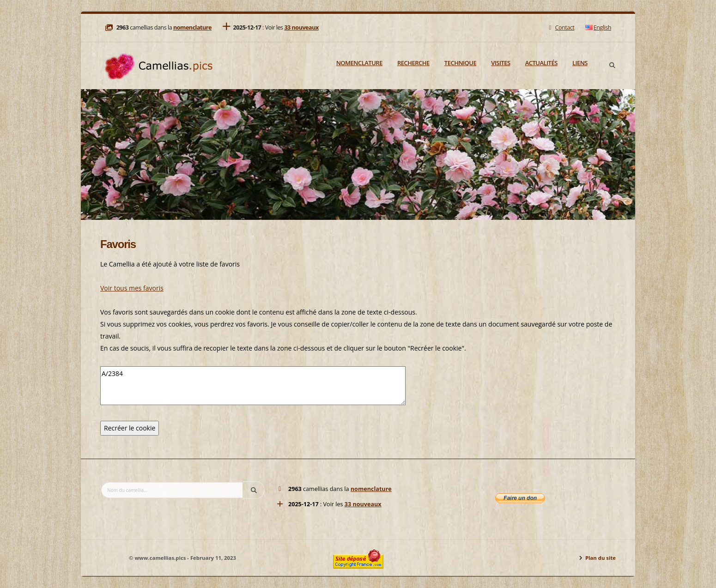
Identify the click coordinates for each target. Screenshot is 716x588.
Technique (460, 63)
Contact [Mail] (561, 27)
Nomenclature (359, 63)
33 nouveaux (301, 27)
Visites (501, 63)
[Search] (612, 66)
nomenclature (192, 27)
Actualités (541, 63)
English (598, 27)
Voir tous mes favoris (132, 288)
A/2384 (253, 386)
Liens (580, 63)
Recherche (413, 63)
